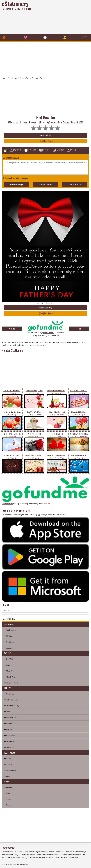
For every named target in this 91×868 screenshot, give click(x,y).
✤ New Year (9, 694)
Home (4, 78)
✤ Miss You (9, 671)
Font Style (16, 150)
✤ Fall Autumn (10, 770)
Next (79, 329)
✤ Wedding (9, 648)
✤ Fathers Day (10, 723)
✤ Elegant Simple (11, 683)
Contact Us (23, 864)
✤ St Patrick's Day (12, 706)
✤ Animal (8, 787)
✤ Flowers (8, 793)
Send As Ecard (74, 185)
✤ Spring (8, 758)
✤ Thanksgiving (11, 741)
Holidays (13, 78)
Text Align (72, 150)
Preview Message (16, 185)
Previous (12, 329)
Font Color (30, 150)
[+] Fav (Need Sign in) (46, 141)
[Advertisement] (62, 17)
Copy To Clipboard (45, 185)
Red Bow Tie (37, 78)
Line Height (58, 150)
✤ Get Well (9, 659)
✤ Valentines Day (11, 700)
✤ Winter (8, 776)
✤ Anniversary (10, 630)
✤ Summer (8, 764)
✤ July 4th (8, 729)
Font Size (45, 150)
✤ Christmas (9, 747)
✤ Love (7, 665)
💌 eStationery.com (49, 303)
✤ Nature (8, 799)
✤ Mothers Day (10, 718)
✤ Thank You (9, 677)
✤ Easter (8, 712)
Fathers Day (24, 78)
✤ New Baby (9, 642)
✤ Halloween (9, 735)
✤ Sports (8, 805)
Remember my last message (16, 178)
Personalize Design (45, 135)
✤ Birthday (9, 636)
